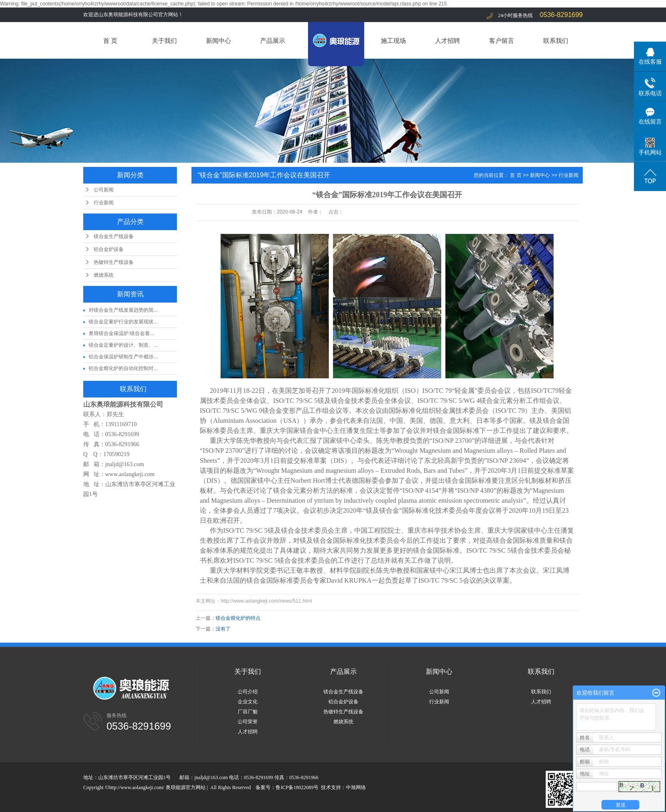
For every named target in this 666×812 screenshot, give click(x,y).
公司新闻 (104, 190)
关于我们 (164, 41)
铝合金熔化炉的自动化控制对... (123, 368)
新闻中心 (219, 41)
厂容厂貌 (248, 712)
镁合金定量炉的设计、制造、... (123, 345)
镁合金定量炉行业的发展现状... (123, 322)
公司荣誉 (248, 722)
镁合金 (341, 401)
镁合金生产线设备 (114, 236)
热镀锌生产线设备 (114, 262)
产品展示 (273, 41)
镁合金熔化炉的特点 (238, 618)
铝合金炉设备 (109, 249)
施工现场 (393, 41)
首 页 (110, 41)
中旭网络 (356, 787)
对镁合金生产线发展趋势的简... (123, 310)
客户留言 (502, 41)
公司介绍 (248, 692)
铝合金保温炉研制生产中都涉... (123, 357)
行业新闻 (104, 203)
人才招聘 (447, 41)
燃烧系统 (104, 275)
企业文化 (248, 702)
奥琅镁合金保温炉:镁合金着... (121, 333)
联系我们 (556, 41)
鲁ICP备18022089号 (297, 787)
